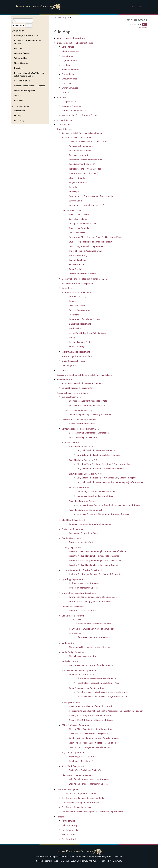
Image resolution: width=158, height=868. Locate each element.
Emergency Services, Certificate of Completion (91, 524)
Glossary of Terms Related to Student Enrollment (85, 279)
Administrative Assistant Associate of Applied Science (94, 738)
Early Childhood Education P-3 (83, 460)
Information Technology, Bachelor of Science (90, 601)
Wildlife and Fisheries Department (77, 775)
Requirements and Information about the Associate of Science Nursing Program (106, 711)
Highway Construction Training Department (82, 570)
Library (72, 337)
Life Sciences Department (73, 616)
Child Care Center (77, 306)
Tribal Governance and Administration (86, 688)
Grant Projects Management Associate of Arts (90, 747)
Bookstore (74, 301)
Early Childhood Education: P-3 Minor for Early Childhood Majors (106, 478)
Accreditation (68, 56)
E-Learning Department (80, 324)
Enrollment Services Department (77, 137)
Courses (18, 95)
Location (66, 65)
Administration (69, 821)
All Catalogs (19, 121)
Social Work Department (73, 766)
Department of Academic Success (85, 319)
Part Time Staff (69, 839)
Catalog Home (20, 111)
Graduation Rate (69, 79)
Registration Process (79, 182)
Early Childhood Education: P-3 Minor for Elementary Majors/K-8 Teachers (110, 482)
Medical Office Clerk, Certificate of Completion (90, 729)
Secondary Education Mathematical (85, 510)
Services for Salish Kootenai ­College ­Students (83, 133)
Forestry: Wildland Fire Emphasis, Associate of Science (94, 556)
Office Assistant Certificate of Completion (88, 734)
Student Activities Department (76, 352)
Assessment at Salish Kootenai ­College (80, 115)
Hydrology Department (72, 579)
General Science (76, 620)
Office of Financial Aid (72, 210)
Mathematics (68, 643)
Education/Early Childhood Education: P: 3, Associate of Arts (104, 464)
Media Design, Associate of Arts (84, 656)
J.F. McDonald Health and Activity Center (88, 333)
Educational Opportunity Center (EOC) (87, 205)
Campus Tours (68, 92)
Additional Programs (71, 106)
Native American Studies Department (79, 670)
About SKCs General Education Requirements (82, 383)
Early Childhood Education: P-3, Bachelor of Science (100, 469)
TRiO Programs (69, 365)
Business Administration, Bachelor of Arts (88, 405)
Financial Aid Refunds (79, 228)
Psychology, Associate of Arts (83, 756)
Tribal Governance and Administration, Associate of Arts (102, 692)
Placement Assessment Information (86, 160)
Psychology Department (73, 752)
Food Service (75, 328)
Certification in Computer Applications (79, 793)
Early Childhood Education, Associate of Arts (97, 450)
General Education (22, 81)
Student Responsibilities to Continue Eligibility (90, 242)
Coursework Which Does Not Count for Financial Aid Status (96, 237)
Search (29, 25)
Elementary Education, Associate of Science (97, 491)
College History (69, 101)
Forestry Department (71, 547)
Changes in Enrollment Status (83, 223)
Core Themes (68, 47)
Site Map (18, 116)
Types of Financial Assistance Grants (86, 251)
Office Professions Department (76, 725)
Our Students (68, 74)
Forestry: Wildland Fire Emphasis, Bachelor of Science (94, 565)
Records (73, 187)
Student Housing (77, 347)
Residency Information (80, 155)
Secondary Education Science (82, 501)
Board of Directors (70, 70)
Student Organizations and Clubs (77, 356)
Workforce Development (25, 91)
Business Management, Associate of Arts (88, 401)
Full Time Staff (68, 834)
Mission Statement (70, 51)
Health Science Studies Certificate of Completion (92, 629)
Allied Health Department (73, 520)
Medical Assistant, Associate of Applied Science (91, 665)
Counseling (74, 315)
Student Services (21, 63)
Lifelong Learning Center (80, 342)
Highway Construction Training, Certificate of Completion (96, 574)
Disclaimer (19, 68)
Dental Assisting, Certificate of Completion (89, 433)
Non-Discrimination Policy (74, 110)
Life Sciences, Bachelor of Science (92, 637)
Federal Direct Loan (78, 260)
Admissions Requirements (81, 146)
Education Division (70, 442)
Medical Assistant (70, 661)
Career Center (68, 288)
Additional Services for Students (76, 292)
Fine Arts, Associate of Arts (82, 542)
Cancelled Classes (77, 233)
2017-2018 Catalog (60, 18)
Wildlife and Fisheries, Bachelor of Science (88, 784)
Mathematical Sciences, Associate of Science (90, 647)
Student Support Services (73, 361)
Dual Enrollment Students (81, 151)
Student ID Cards (77, 178)
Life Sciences (75, 633)
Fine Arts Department (72, 538)
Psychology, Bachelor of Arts (82, 761)
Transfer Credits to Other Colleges (85, 169)
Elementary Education (79, 487)
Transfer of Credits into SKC (82, 164)
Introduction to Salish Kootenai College (28, 42)
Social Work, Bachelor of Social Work (86, 770)
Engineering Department (73, 529)
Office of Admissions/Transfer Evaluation (88, 141)
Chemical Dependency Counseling (77, 411)
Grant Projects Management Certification (81, 803)
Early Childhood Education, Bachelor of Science (98, 455)
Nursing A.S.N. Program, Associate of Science (90, 715)
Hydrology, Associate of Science (84, 583)
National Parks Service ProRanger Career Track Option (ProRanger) (93, 812)
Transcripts (74, 192)
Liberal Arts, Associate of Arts (83, 611)
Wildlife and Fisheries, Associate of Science (89, 779)
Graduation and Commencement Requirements (91, 196)
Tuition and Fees (21, 58)
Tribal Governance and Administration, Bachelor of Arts (102, 697)
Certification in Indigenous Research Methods (83, 798)
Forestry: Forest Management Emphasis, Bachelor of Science (97, 560)
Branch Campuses (70, 88)
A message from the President (27, 35)
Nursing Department (71, 702)
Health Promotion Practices (82, 424)
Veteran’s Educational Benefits (83, 274)
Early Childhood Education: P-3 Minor (86, 474)
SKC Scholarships (77, 265)
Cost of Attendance (78, 219)
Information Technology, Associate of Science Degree (94, 597)
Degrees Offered (69, 60)
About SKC (19, 48)
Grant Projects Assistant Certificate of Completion (92, 743)
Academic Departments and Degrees (30, 86)
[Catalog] (134, 24)
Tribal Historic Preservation (82, 674)
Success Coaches (77, 201)
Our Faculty (67, 83)
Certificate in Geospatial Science (76, 807)
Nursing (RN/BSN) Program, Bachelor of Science (91, 720)
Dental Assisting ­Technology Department (81, 429)
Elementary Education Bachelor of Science (96, 496)
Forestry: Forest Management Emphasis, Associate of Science (98, 551)
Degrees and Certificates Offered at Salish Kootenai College (29, 74)
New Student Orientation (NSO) (84, 173)
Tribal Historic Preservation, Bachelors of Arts (98, 683)
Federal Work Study (78, 255)
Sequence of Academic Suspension (78, 283)
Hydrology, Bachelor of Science (83, 588)
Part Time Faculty (70, 830)
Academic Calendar (22, 53)
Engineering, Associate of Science (84, 533)
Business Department (72, 397)
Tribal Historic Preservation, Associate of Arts (98, 678)
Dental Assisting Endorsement (83, 437)
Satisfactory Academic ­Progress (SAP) (87, 246)
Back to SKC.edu (136, 7)
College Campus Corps (79, 310)
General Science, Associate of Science (94, 624)
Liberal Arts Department (73, 607)
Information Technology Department (79, 593)
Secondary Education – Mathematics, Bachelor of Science (103, 514)
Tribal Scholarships (78, 269)
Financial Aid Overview (79, 214)
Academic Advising (78, 296)
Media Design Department (74, 652)
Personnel (19, 100)
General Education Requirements (77, 388)
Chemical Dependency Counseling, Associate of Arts (93, 414)
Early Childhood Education (81, 446)
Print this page (143, 28)
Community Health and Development (79, 420)
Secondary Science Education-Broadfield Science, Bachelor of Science (108, 505)
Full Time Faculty (69, 825)
